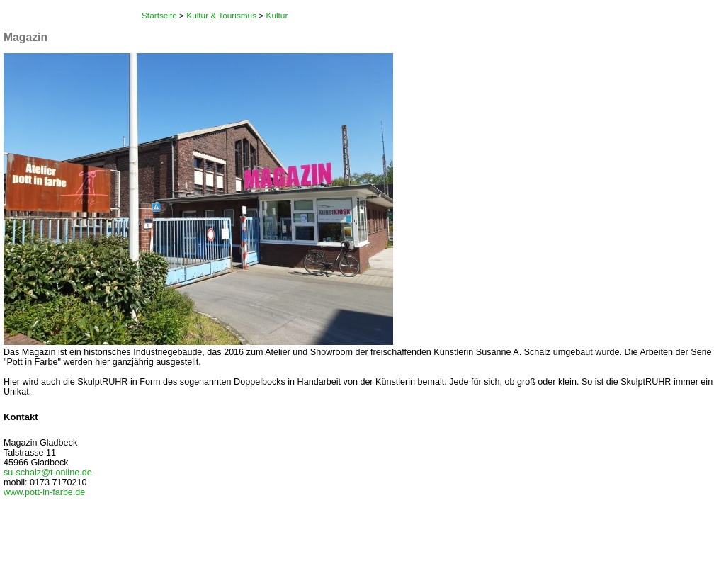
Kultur (277, 16)
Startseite (159, 16)
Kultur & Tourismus (221, 16)
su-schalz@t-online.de (48, 473)
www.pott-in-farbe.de (44, 492)
